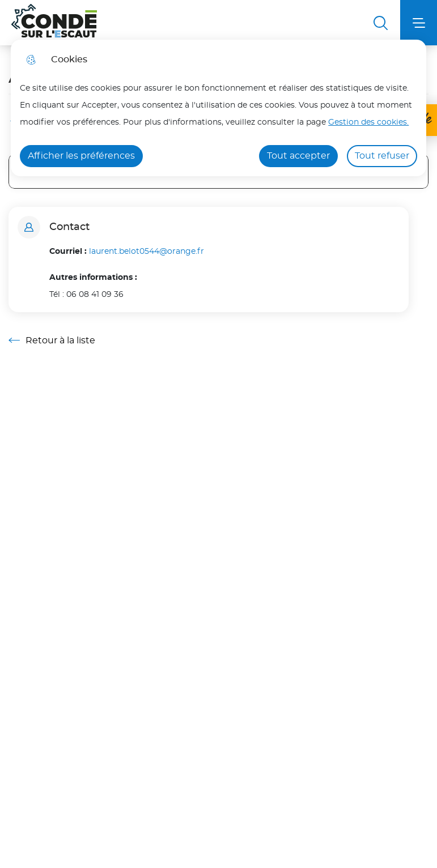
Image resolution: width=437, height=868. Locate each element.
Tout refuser (382, 156)
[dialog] (218, 108)
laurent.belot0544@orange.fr (147, 251)
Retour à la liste (52, 341)
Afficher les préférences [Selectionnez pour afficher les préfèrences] (81, 156)
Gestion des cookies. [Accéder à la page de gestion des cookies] (368, 122)
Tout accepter (298, 156)
